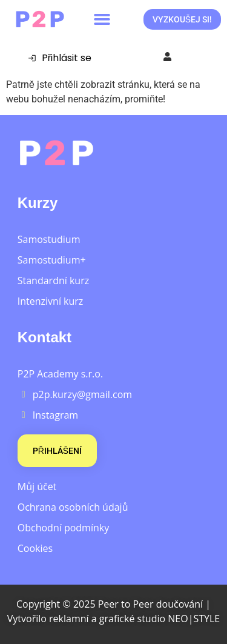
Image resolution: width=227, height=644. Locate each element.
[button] (102, 19)
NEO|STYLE (194, 619)
